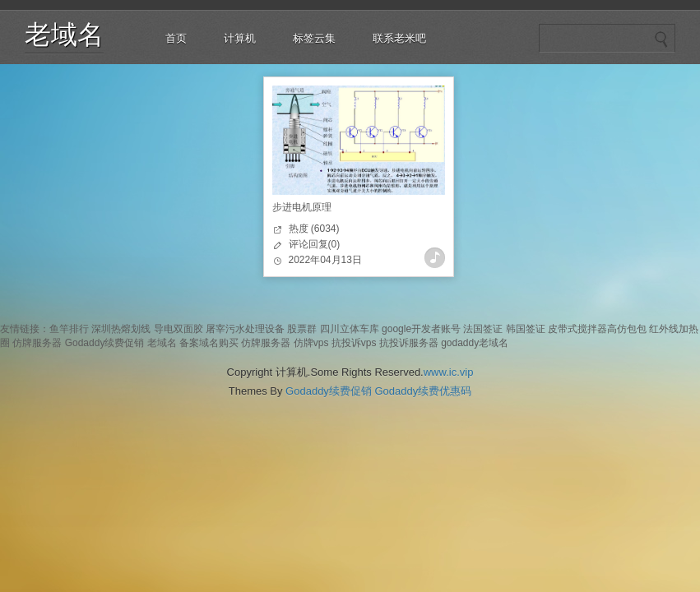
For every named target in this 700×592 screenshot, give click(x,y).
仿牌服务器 (37, 343)
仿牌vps (311, 343)
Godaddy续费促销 (105, 343)
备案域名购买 (209, 343)
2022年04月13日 (325, 260)
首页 (176, 38)
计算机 (240, 38)
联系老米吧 (399, 38)
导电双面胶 (178, 329)
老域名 (64, 35)
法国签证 (483, 329)
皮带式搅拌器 (577, 329)
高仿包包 (627, 329)
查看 (435, 258)
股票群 (302, 329)
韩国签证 (526, 329)
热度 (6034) (314, 229)
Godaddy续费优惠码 (423, 391)
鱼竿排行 (69, 329)
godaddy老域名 (475, 343)
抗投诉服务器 (409, 343)
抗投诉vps (354, 343)
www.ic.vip (449, 372)
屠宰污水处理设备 (245, 329)
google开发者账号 (421, 329)
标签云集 (314, 38)
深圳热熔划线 (121, 329)
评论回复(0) (315, 244)
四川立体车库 (350, 329)
